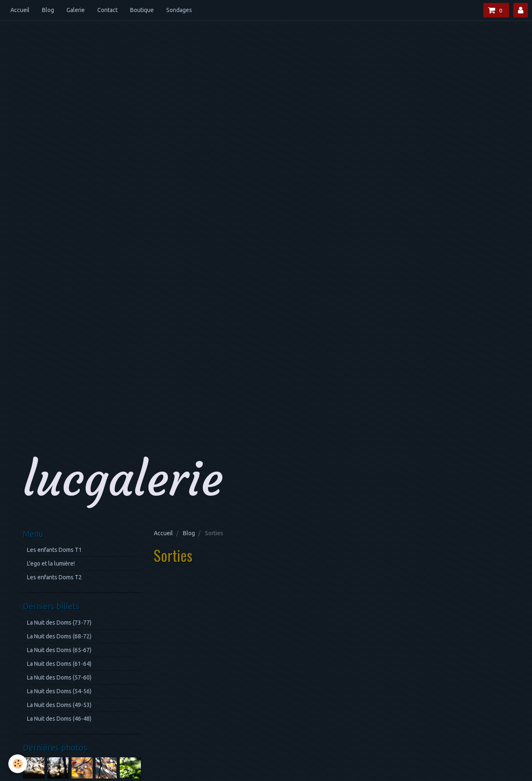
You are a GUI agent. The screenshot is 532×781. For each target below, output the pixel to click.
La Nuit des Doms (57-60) (59, 677)
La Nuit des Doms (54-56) (59, 691)
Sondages (179, 10)
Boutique (142, 10)
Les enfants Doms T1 (54, 550)
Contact (107, 10)
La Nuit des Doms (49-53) (59, 705)
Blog (48, 10)
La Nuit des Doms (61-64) (59, 664)
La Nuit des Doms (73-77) (59, 623)
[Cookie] (18, 764)
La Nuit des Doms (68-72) (59, 636)
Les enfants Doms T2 (54, 577)
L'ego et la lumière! (51, 564)
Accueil (20, 10)
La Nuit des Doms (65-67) (59, 650)
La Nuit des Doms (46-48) (59, 719)
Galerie (76, 10)
